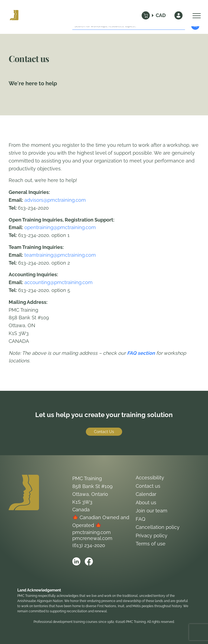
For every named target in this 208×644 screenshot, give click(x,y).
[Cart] (146, 15)
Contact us (148, 486)
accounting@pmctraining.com (58, 282)
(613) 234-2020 (89, 545)
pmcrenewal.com (92, 538)
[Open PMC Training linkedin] (76, 561)
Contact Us (104, 432)
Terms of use (151, 544)
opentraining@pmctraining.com (60, 227)
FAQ (140, 519)
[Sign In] (178, 15)
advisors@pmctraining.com (55, 200)
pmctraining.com (92, 532)
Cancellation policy (158, 527)
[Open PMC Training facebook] (89, 561)
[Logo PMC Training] (14, 15)
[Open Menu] (195, 15)
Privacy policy (152, 536)
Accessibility (150, 478)
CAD (161, 15)
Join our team (152, 511)
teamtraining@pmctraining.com (60, 255)
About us (146, 502)
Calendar (146, 494)
